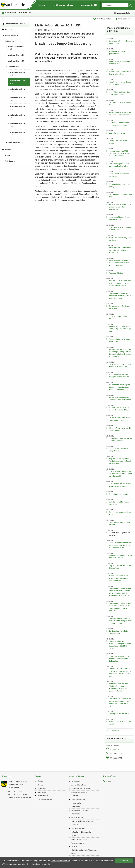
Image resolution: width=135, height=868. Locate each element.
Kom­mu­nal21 (76, 825)
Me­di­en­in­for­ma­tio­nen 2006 (17, 125)
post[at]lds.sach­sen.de (23, 797)
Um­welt (74, 847)
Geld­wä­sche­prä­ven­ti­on (79, 810)
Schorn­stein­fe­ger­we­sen (80, 839)
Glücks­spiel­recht (77, 818)
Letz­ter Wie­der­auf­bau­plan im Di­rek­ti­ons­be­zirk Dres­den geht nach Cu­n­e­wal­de (120, 474)
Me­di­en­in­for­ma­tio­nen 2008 (17, 108)
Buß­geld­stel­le (76, 803)
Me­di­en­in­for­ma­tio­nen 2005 (17, 134)
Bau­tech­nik (75, 796)
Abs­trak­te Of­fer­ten (116, 273)
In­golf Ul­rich (114, 749)
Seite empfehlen (109, 776)
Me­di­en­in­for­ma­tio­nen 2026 (16, 48)
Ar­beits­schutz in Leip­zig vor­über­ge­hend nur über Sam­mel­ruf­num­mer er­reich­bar (120, 387)
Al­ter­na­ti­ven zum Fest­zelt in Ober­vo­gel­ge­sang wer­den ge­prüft (120, 329)
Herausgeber (7, 776)
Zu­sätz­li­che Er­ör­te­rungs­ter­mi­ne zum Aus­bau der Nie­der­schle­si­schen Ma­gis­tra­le (120, 283)
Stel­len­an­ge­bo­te (11, 36)
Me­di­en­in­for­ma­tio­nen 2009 (17, 99)
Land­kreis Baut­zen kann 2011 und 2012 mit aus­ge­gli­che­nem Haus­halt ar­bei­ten (120, 621)
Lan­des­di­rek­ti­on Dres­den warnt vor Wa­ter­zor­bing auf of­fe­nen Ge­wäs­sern (120, 296)
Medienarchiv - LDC (16, 61)
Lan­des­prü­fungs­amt (78, 828)
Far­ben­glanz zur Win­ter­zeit (119, 714)
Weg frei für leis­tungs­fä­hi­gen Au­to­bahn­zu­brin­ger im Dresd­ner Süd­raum (120, 461)
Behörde (8, 150)
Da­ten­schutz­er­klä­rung (61, 861)
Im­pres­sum (42, 789)
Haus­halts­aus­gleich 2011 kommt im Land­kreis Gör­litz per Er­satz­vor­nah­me (119, 153)
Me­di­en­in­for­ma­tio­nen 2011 (18, 82)
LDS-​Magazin (76, 781)
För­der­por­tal (76, 807)
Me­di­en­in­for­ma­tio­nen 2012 (17, 74)
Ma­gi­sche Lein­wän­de (117, 133)
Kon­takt (40, 785)
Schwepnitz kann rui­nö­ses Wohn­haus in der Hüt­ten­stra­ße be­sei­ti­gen (120, 659)
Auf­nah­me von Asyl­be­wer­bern (82, 789)
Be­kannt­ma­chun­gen (79, 800)
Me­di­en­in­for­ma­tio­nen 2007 (17, 117)
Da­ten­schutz (42, 792)
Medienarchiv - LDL (16, 143)
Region (7, 156)
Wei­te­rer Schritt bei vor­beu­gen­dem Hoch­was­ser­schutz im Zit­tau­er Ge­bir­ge (119, 578)
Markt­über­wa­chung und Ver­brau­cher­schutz (85, 852)
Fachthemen (10, 161)
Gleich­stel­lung (76, 814)
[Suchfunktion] (115, 5)
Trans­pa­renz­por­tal (78, 843)
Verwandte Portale (77, 776)
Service (38, 776)
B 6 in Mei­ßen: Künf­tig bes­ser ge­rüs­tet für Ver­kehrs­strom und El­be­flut (120, 207)
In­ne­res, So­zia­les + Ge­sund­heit (82, 821)
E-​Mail (109, 781)
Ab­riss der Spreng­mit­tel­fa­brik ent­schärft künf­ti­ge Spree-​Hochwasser (120, 250)
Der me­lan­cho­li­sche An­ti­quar (120, 494)
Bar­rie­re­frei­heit (43, 796)
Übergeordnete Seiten (123, 13)
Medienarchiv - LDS (16, 55)
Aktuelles (8, 30)
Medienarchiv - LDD (16, 67)
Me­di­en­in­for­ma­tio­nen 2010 (17, 91)
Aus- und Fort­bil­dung (79, 785)
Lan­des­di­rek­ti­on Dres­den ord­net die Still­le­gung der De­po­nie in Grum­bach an (120, 545)
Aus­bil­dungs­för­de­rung (79, 792)
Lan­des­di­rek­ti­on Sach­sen (18, 13)
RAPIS (74, 836)
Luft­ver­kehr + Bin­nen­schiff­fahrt (82, 832)
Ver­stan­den (124, 861)
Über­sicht (41, 781)
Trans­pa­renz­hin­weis (45, 800)
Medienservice (10, 41)
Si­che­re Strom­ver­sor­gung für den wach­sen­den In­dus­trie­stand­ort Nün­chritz (120, 263)
